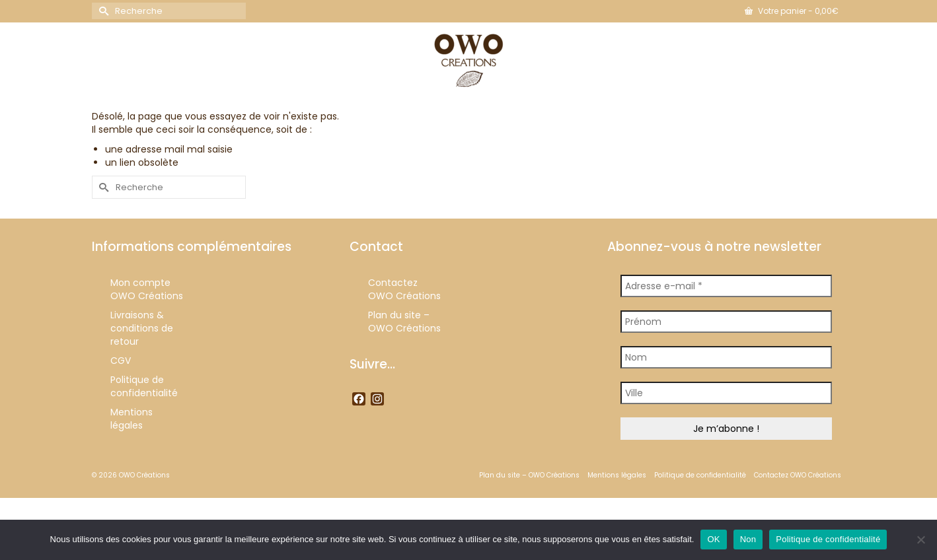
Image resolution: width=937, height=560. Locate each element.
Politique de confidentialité (828, 539)
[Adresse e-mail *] (726, 286)
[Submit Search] (102, 11)
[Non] (920, 540)
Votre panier (792, 11)
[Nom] (726, 357)
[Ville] (726, 393)
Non (748, 539)
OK (713, 539)
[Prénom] (726, 322)
